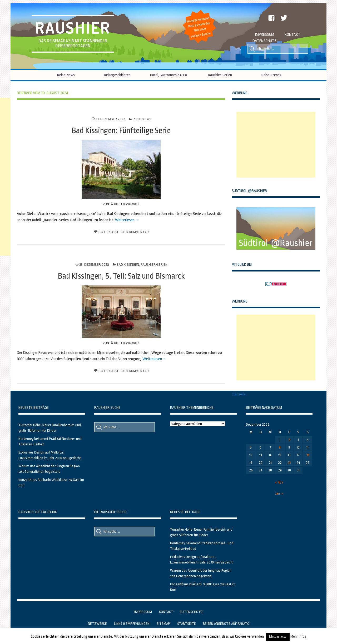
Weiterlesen (125, 220)
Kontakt (293, 35)
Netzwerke (97, 624)
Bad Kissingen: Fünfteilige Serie (121, 130)
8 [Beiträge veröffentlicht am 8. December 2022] (280, 447)
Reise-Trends (271, 75)
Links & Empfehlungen (132, 624)
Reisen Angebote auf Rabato (226, 624)
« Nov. (279, 482)
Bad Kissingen (128, 265)
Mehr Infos (298, 636)
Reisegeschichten (117, 75)
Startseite (239, 394)
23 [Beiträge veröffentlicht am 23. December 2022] (289, 463)
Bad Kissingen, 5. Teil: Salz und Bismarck (121, 276)
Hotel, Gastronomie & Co (168, 75)
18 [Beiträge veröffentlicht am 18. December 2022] (308, 455)
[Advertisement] (276, 145)
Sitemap (163, 624)
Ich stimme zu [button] (278, 637)
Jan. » (279, 493)
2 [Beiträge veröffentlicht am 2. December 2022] (289, 440)
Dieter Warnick (127, 204)
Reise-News (66, 75)
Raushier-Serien (220, 75)
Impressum (265, 35)
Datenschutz (264, 41)
